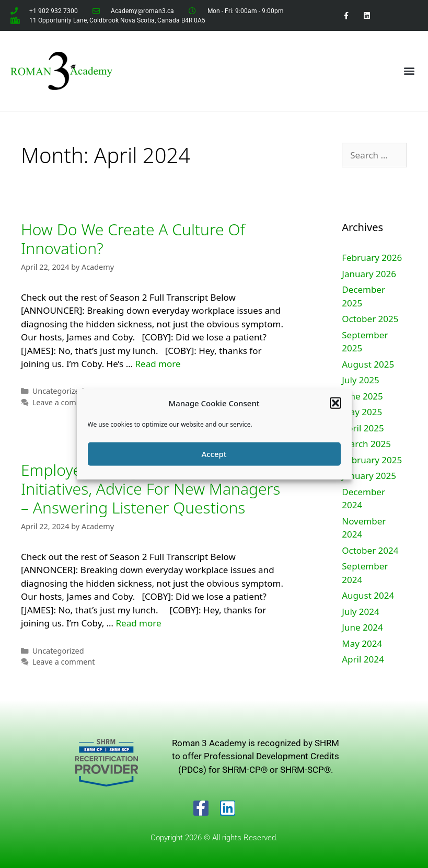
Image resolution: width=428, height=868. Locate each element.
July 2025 (361, 380)
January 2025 (369, 476)
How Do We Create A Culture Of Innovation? (133, 239)
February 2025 (372, 460)
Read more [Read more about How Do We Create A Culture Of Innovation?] (158, 364)
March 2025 (366, 444)
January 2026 (369, 274)
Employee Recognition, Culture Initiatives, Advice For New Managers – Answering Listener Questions (151, 489)
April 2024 (363, 659)
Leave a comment (64, 402)
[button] (336, 403)
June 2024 (362, 627)
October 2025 (370, 319)
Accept (214, 454)
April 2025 (363, 428)
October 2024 (370, 550)
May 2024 (362, 643)
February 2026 (372, 258)
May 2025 (362, 412)
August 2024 (368, 595)
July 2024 (361, 612)
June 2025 (362, 396)
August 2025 (368, 364)
